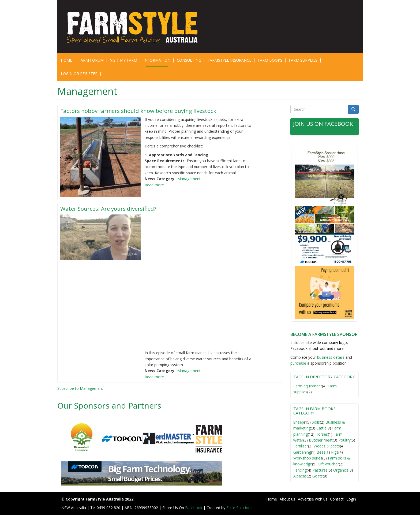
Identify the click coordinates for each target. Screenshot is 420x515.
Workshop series (308, 458)
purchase (298, 363)
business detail (330, 357)
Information (157, 60)
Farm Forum (91, 60)
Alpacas (300, 476)
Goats (318, 476)
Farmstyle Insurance (229, 60)
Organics (341, 470)
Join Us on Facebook (323, 124)
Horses (322, 434)
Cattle (321, 428)
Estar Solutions (239, 508)
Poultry (344, 440)
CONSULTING (189, 60)
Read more (154, 185)
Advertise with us (313, 499)
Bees (321, 452)
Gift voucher (328, 464)
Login (351, 499)
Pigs (335, 452)
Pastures (320, 470)
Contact (337, 499)
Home (66, 60)
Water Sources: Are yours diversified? (110, 209)
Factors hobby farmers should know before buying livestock (139, 111)
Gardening (302, 452)
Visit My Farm (124, 60)
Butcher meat (321, 440)
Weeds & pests (327, 446)
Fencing (300, 470)
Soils (316, 422)
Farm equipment (308, 386)
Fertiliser (301, 446)
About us (287, 499)
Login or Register (79, 74)
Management (189, 179)
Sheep (299, 422)
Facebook (194, 508)
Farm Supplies (303, 60)
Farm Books (270, 60)
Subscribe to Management (80, 388)
